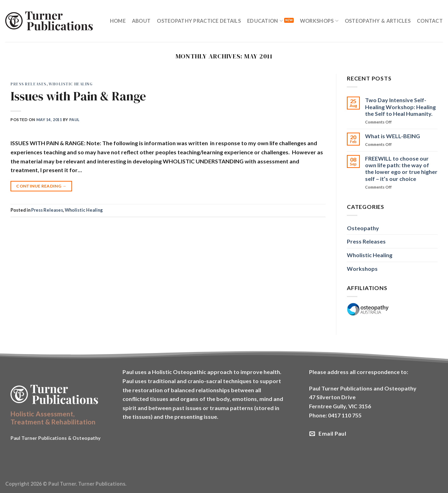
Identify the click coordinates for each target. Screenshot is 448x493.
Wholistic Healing (71, 84)
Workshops (319, 21)
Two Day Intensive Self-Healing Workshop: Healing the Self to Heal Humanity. (400, 107)
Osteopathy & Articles (378, 21)
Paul (75, 119)
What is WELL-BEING (393, 136)
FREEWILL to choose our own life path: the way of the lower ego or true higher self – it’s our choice (401, 168)
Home (118, 21)
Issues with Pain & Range (78, 96)
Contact (430, 21)
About (141, 21)
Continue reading (41, 186)
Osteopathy (363, 228)
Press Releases (29, 84)
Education (265, 21)
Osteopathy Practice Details (199, 21)
